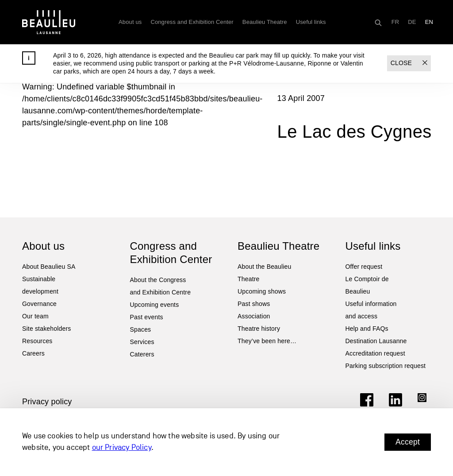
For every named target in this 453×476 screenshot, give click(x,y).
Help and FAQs (367, 329)
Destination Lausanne (376, 341)
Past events (147, 317)
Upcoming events (155, 305)
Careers (33, 353)
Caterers (142, 354)
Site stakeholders (46, 329)
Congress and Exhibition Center (192, 22)
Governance (39, 304)
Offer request (364, 267)
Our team (35, 316)
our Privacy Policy (122, 448)
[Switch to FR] (395, 22)
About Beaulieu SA (49, 267)
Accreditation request (375, 353)
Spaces (141, 329)
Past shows (254, 304)
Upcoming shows (262, 291)
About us (130, 22)
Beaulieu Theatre (265, 22)
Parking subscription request (386, 366)
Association (254, 316)
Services (142, 342)
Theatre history (259, 329)
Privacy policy (47, 402)
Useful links (311, 22)
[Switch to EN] (429, 22)
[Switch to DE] (412, 22)
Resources (37, 341)
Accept (407, 442)
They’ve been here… (267, 341)
